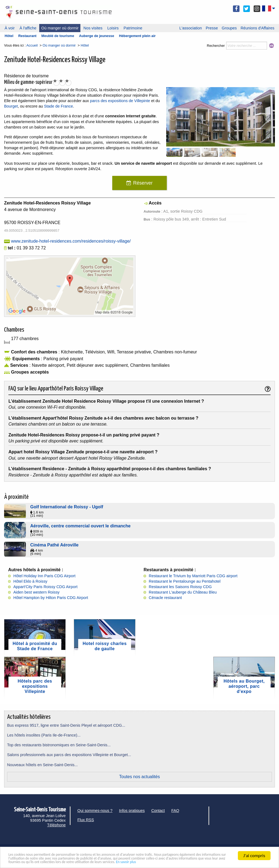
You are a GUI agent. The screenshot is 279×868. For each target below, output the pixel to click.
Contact (158, 811)
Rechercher (216, 46)
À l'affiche (28, 28)
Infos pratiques (132, 811)
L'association (191, 28)
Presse (212, 28)
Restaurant (27, 36)
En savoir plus (21, 862)
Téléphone (56, 825)
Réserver (143, 183)
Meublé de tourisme (58, 36)
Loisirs (113, 28)
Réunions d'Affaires (257, 28)
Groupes (229, 28)
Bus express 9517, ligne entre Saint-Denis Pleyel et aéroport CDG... (66, 725)
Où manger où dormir (60, 28)
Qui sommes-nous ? (95, 811)
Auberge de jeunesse (97, 36)
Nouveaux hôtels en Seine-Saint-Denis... (42, 765)
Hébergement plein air (137, 36)
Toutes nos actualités (139, 777)
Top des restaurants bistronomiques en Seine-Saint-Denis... (59, 745)
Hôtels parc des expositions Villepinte (35, 686)
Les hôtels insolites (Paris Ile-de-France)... (44, 735)
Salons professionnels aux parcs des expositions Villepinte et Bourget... (69, 755)
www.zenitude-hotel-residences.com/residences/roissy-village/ (71, 241)
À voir (10, 28)
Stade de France (58, 106)
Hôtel (9, 36)
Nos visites (93, 28)
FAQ (175, 811)
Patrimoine (133, 28)
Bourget (11, 106)
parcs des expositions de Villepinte (120, 101)
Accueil (32, 45)
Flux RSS (86, 820)
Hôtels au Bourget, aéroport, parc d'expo (244, 686)
